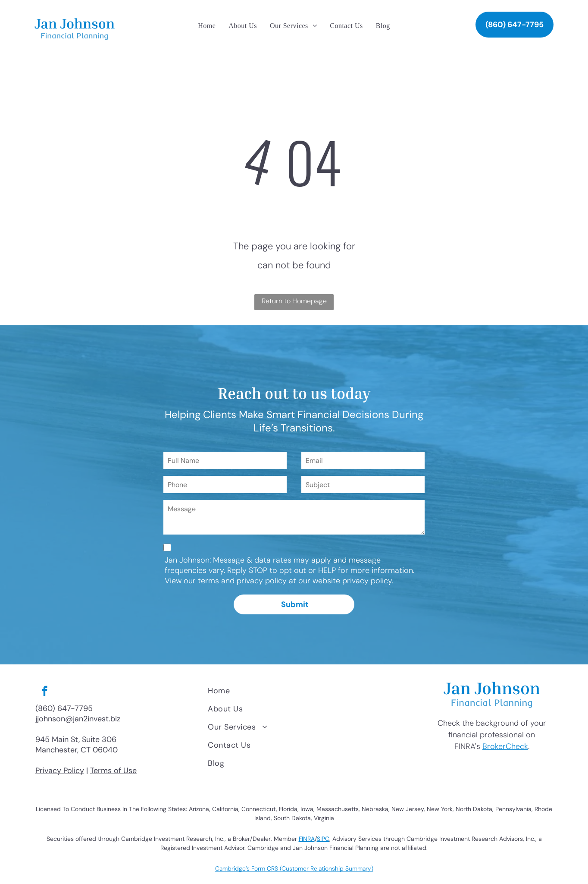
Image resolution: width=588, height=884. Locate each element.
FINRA (307, 839)
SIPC (323, 839)
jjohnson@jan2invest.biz (78, 719)
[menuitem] (207, 26)
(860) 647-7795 (64, 708)
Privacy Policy (60, 771)
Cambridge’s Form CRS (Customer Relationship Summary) (294, 868)
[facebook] (45, 692)
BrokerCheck (505, 746)
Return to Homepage (294, 301)
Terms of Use (113, 771)
